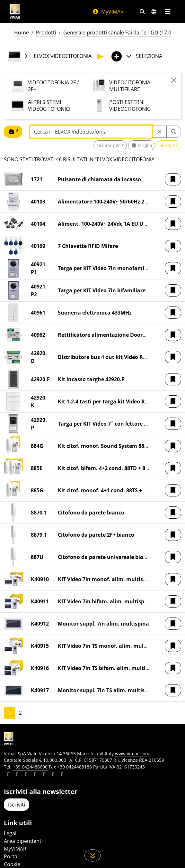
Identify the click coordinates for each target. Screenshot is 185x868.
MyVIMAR (108, 12)
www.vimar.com (132, 754)
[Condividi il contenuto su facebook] (17, 775)
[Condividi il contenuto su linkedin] (8, 775)
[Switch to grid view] (142, 145)
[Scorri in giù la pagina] (93, 855)
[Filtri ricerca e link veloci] (142, 12)
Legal (10, 833)
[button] (173, 179)
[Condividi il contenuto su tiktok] (62, 775)
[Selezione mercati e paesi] (154, 12)
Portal (11, 856)
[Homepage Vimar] (15, 11)
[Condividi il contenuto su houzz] (53, 775)
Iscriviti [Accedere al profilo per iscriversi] (17, 805)
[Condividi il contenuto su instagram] (35, 775)
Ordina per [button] (108, 145)
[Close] (174, 80)
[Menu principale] (167, 12)
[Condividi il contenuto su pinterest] (26, 775)
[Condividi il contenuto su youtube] (44, 775)
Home (22, 33)
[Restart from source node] (159, 132)
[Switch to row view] (169, 145)
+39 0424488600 (30, 767)
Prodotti (46, 33)
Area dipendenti (23, 841)
